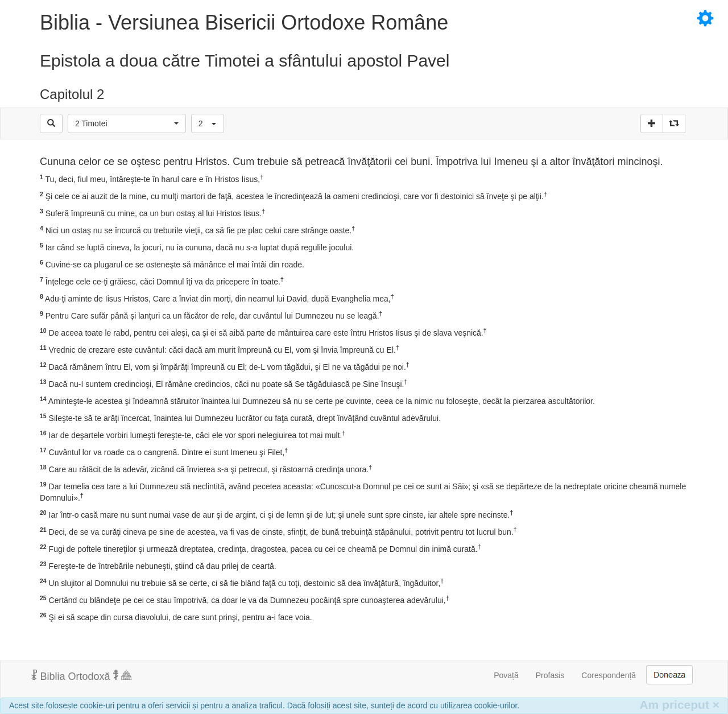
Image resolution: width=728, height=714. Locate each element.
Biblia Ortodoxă (81, 676)
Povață (506, 675)
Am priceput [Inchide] (679, 705)
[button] (127, 123)
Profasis (550, 675)
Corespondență (609, 675)
